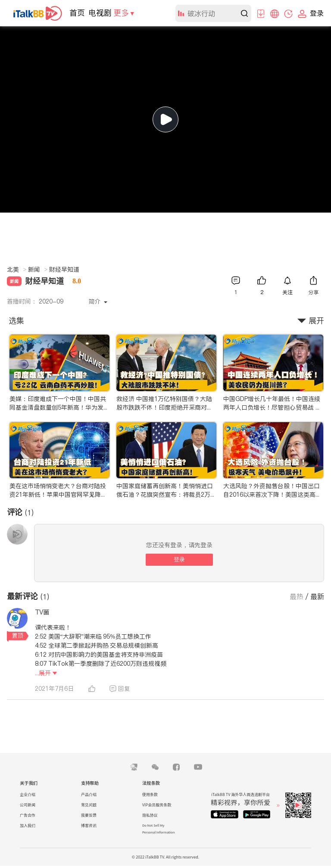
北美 (17, 269)
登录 (179, 559)
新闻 (38, 269)
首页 (77, 13)
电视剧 (100, 13)
